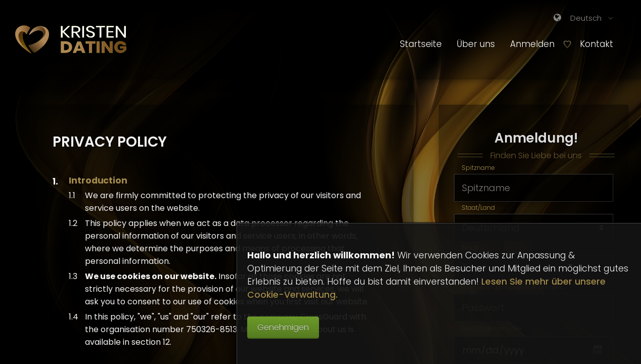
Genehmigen (283, 327)
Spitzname (478, 169)
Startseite (421, 44)
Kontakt (597, 44)
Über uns (476, 44)
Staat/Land (478, 209)
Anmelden (536, 44)
